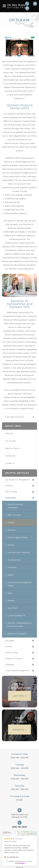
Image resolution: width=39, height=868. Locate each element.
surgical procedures (14, 659)
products (9, 486)
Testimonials (10, 456)
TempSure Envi (14, 560)
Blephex (11, 601)
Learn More (18, 696)
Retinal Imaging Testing (17, 537)
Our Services (11, 441)
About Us (9, 433)
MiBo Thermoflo (14, 515)
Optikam (11, 523)
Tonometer (12, 567)
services (9, 647)
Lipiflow (11, 575)
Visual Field (12, 608)
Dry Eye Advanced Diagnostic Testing (20, 584)
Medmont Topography (17, 634)
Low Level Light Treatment (19, 552)
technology (11, 498)
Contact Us (10, 463)
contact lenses (12, 653)
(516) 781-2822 (19, 827)
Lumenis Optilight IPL (16, 616)
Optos (10, 593)
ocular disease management (17, 671)
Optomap (11, 530)
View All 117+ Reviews (10, 842)
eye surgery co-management (18, 480)
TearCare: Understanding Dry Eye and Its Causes (20, 625)
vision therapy (11, 492)
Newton (11, 545)
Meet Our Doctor (12, 448)
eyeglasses (10, 665)
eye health (10, 641)
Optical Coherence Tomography (15, 506)
